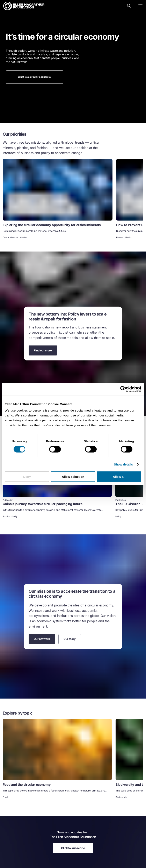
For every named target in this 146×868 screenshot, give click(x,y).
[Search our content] (129, 6)
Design (15, 516)
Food (5, 797)
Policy (118, 516)
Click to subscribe (73, 848)
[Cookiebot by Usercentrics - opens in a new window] (123, 389)
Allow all (119, 477)
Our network (42, 639)
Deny (27, 477)
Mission (23, 237)
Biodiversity (121, 797)
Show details (123, 464)
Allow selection (73, 477)
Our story (70, 639)
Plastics (120, 237)
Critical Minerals (10, 237)
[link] (58, 199)
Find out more (43, 350)
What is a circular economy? (35, 77)
